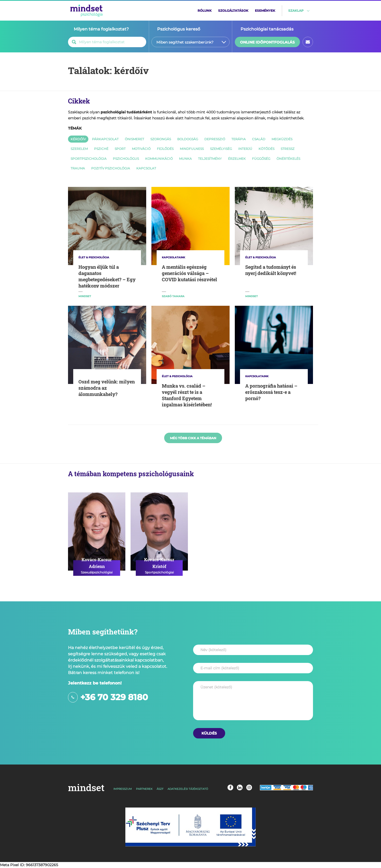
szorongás (161, 139)
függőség (261, 159)
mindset (86, 787)
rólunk (205, 11)
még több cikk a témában (193, 438)
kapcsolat (146, 168)
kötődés (266, 149)
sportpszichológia (89, 159)
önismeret (134, 139)
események (265, 11)
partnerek (144, 789)
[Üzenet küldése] (209, 733)
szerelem (79, 149)
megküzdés (282, 139)
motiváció (141, 149)
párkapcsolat (105, 139)
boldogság (188, 139)
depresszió (215, 139)
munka (185, 159)
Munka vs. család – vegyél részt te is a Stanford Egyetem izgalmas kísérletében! (187, 395)
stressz (288, 149)
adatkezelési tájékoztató (188, 789)
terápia (239, 139)
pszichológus (126, 159)
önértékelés (288, 159)
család (259, 139)
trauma (78, 168)
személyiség (221, 149)
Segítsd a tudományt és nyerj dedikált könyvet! (271, 270)
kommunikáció (159, 159)
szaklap (296, 11)
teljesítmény (210, 159)
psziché (101, 149)
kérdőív (78, 139)
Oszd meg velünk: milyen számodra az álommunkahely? (107, 388)
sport (120, 149)
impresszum (123, 789)
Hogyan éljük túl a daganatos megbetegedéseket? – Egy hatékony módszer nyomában (107, 279)
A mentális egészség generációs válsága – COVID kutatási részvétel (189, 273)
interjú (245, 149)
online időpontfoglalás (267, 42)
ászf (160, 789)
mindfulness (192, 149)
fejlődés (165, 149)
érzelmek (237, 159)
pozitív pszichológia (111, 168)
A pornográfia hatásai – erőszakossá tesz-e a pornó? (271, 392)
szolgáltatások (233, 11)
